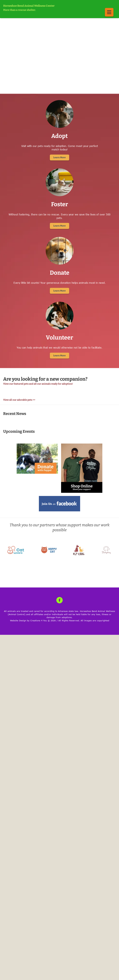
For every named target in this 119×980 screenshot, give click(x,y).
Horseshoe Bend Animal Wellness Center (29, 6)
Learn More (60, 158)
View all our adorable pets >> (19, 400)
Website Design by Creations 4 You (28, 621)
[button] (109, 12)
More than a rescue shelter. (20, 10)
